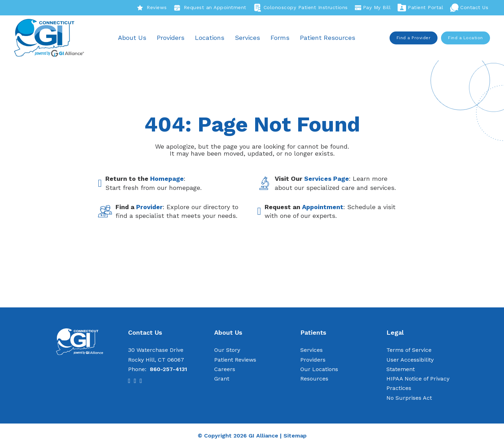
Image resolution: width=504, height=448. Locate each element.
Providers (171, 38)
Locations (210, 38)
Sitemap (295, 436)
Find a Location (466, 38)
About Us (132, 38)
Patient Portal (420, 8)
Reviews (152, 8)
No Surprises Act (409, 398)
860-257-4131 (169, 369)
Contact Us (469, 8)
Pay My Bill (373, 8)
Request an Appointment (210, 8)
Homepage (167, 179)
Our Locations (319, 369)
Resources (314, 379)
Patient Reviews (235, 360)
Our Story (227, 350)
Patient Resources (328, 38)
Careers (225, 369)
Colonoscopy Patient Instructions (301, 8)
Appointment (323, 207)
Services (248, 38)
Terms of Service (409, 350)
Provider (149, 207)
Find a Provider (414, 38)
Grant (222, 379)
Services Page (327, 179)
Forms (280, 38)
